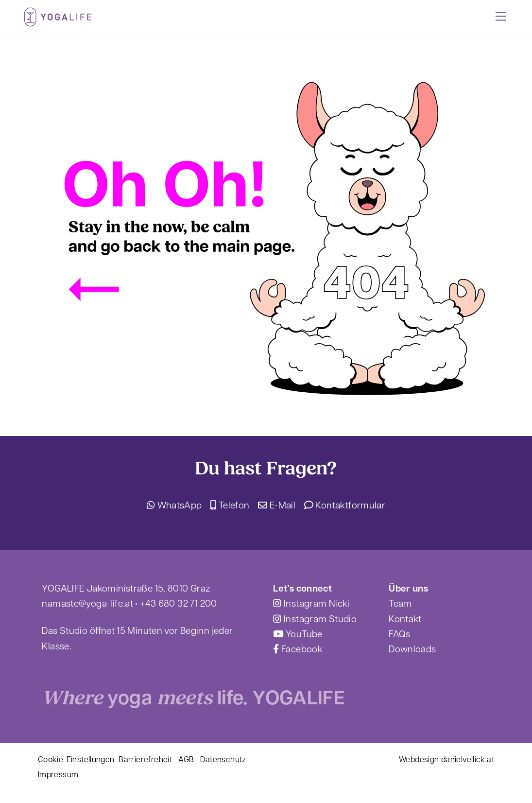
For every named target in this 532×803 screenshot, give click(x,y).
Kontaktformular (345, 506)
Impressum (58, 775)
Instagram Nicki (311, 604)
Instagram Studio (315, 620)
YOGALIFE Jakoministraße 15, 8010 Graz (126, 589)
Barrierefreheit (145, 760)
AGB (186, 760)
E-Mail (277, 506)
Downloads (412, 650)
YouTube (298, 635)
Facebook (298, 650)
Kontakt (405, 620)
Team (400, 604)
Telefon (230, 506)
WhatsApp (174, 506)
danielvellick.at (468, 760)
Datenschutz (223, 760)
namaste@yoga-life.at (87, 604)
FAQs (400, 635)
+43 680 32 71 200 (178, 604)
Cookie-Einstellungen (76, 760)
